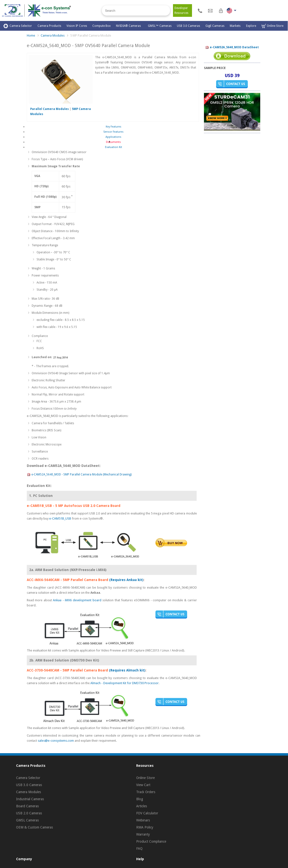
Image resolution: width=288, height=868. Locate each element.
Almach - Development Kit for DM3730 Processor (125, 683)
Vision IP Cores (77, 26)
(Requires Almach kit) (127, 670)
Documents (113, 142)
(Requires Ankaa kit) (126, 580)
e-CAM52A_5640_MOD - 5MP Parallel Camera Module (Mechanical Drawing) (79, 475)
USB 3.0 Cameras (188, 26)
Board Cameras (27, 806)
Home (31, 35)
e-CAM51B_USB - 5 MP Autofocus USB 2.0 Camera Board (74, 506)
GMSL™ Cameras (160, 26)
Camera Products (49, 26)
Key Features (114, 127)
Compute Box (101, 26)
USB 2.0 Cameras (29, 813)
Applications (113, 137)
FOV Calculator (147, 813)
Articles (142, 806)
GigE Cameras (215, 26)
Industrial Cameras (30, 799)
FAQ (139, 848)
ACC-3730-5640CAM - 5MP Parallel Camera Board (67, 670)
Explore (251, 26)
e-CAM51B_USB (60, 518)
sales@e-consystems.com (56, 741)
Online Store (272, 26)
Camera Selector (18, 26)
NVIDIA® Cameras (129, 26)
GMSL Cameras (27, 820)
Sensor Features (113, 132)
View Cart (143, 785)
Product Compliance (151, 841)
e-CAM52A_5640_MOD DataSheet (232, 48)
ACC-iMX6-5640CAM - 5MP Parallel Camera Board (67, 580)
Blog (140, 799)
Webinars (143, 820)
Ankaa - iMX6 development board (78, 600)
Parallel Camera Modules (49, 109)
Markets (235, 26)
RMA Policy (145, 827)
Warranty (143, 834)
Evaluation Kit (114, 147)
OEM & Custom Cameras (34, 827)
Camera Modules (53, 35)
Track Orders (146, 792)
